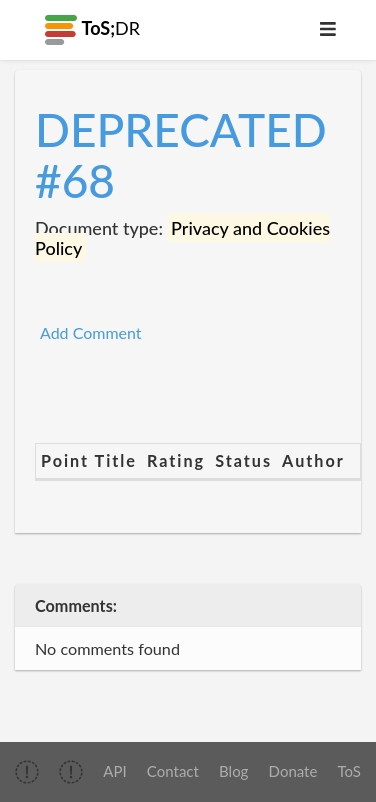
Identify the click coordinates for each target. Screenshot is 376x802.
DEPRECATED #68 (181, 155)
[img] (27, 772)
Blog (233, 771)
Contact (173, 771)
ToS (349, 771)
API (114, 771)
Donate (293, 771)
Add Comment (91, 332)
